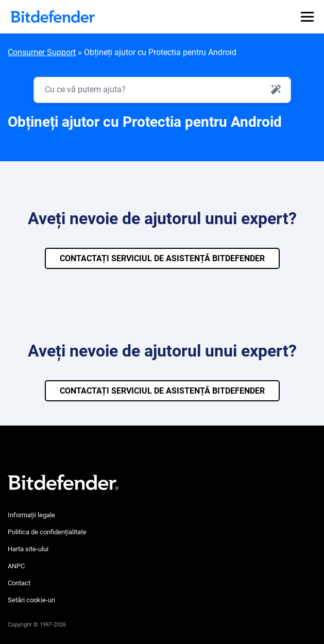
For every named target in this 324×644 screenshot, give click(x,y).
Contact (19, 583)
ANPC (16, 566)
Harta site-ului (28, 549)
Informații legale (31, 515)
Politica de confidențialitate (47, 532)
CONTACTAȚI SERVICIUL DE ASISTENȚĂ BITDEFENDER (162, 258)
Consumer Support (42, 52)
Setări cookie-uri (31, 600)
